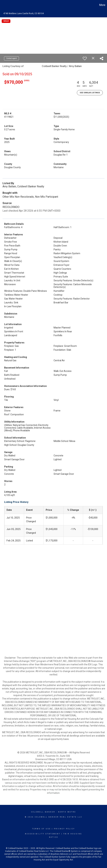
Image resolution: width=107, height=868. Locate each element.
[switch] (85, 58)
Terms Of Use (41, 829)
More (102, 5)
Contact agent (11, 58)
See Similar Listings (90, 93)
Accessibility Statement (43, 834)
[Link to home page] (4, 5)
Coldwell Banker (43, 812)
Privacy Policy (64, 829)
